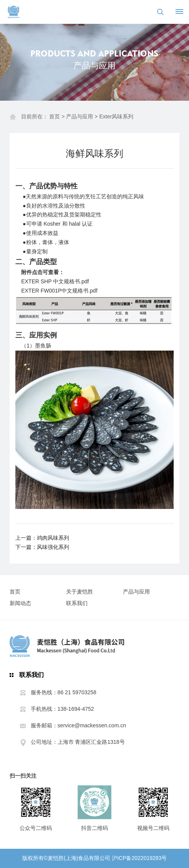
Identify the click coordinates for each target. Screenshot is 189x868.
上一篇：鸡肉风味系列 (42, 538)
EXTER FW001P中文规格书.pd (59, 291)
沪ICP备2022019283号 (139, 858)
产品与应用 (80, 116)
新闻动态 (20, 603)
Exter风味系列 (116, 116)
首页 (55, 116)
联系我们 (77, 603)
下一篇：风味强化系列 (42, 547)
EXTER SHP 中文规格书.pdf (55, 281)
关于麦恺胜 (80, 592)
